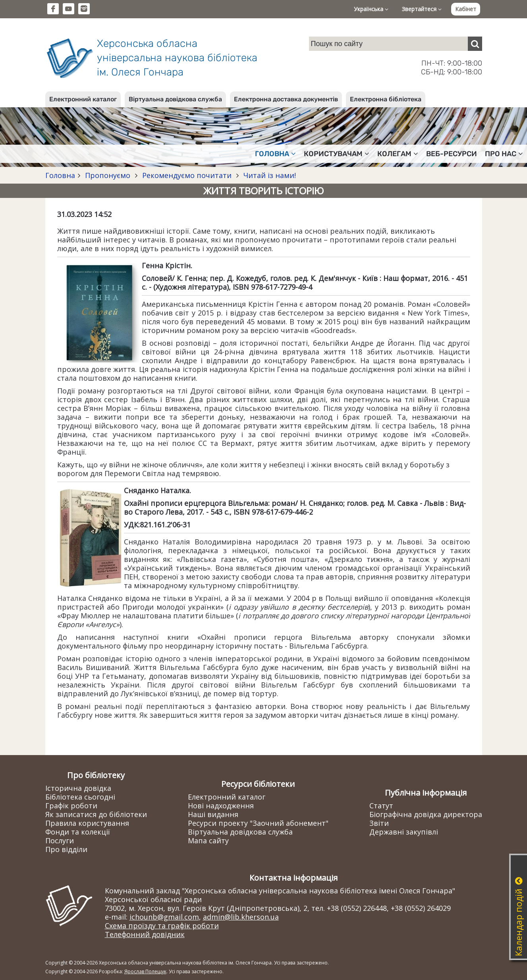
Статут (381, 806)
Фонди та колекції (78, 832)
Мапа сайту (208, 841)
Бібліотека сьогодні (80, 797)
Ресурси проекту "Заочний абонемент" (258, 823)
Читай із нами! (269, 175)
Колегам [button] (398, 154)
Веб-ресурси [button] (452, 154)
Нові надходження (221, 806)
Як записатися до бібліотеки (96, 814)
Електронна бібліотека (386, 99)
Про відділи (66, 849)
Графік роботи (71, 806)
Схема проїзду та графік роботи (162, 926)
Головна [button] (275, 154)
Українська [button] (371, 9)
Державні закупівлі (404, 832)
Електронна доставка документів (286, 99)
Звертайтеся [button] (422, 9)
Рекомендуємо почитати (187, 175)
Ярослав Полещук (145, 971)
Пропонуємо (108, 175)
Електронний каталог (83, 99)
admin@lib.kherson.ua (241, 917)
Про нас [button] (504, 154)
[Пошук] (475, 44)
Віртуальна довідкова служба (175, 99)
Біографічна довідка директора (426, 814)
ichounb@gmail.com (164, 917)
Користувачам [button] (337, 154)
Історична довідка (78, 788)
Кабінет (466, 9)
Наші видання (213, 814)
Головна (60, 175)
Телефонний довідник (145, 934)
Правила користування (87, 823)
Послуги (60, 841)
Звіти (379, 823)
